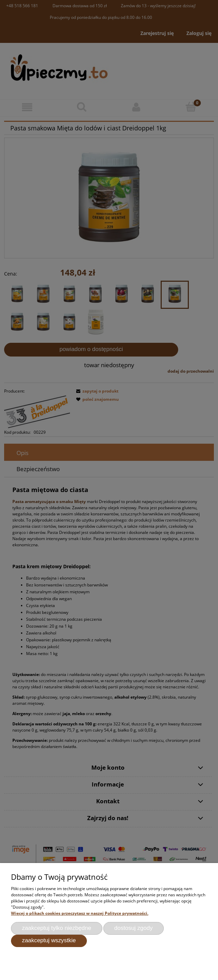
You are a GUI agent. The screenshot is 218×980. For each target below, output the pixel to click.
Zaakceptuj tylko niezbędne (57, 928)
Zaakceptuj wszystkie (49, 940)
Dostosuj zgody (134, 928)
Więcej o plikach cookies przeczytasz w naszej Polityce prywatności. (80, 913)
